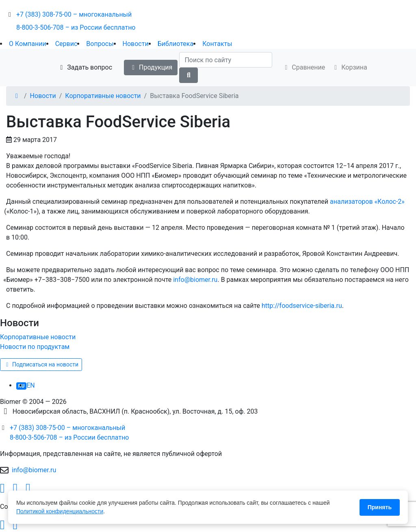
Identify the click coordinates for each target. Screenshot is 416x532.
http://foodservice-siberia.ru (302, 306)
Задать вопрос (85, 67)
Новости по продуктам (35, 347)
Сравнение (303, 67)
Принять (380, 507)
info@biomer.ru (195, 280)
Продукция (151, 67)
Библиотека (176, 44)
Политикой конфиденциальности (60, 511)
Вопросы (100, 44)
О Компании (28, 44)
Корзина (349, 67)
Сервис (66, 44)
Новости (136, 44)
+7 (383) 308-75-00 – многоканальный (74, 14)
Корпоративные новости (103, 96)
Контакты (217, 44)
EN (31, 385)
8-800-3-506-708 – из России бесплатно (76, 27)
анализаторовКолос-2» (367, 202)
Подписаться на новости (41, 364)
